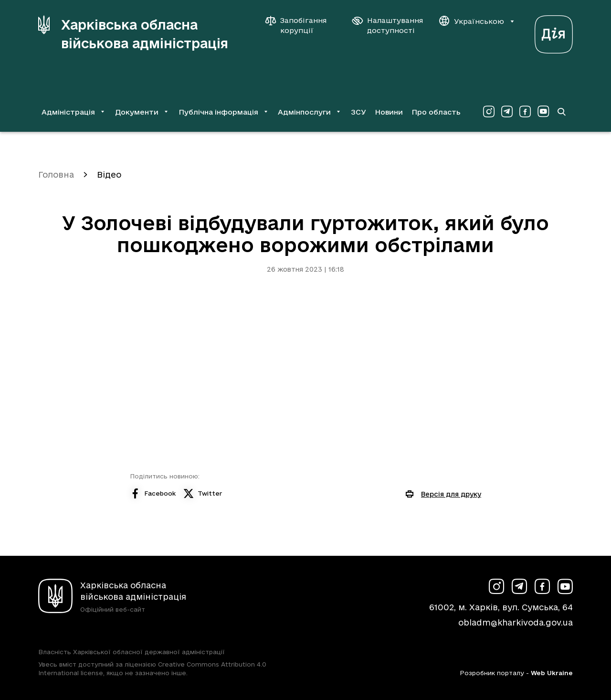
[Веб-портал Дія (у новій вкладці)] (554, 32)
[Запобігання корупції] (301, 25)
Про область (436, 112)
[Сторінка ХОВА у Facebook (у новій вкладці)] (525, 112)
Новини (389, 112)
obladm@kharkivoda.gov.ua (516, 622)
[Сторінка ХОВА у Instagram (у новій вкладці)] (489, 112)
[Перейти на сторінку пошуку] (561, 112)
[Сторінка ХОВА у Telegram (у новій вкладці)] (507, 112)
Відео (109, 175)
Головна (56, 175)
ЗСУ (358, 112)
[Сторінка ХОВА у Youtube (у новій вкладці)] (543, 112)
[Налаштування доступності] (388, 25)
